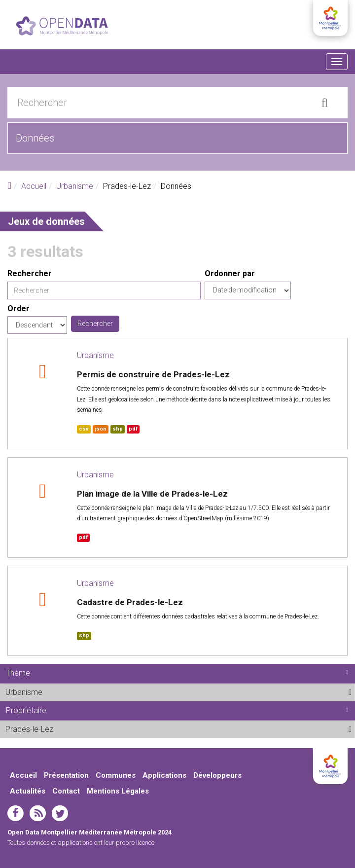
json (101, 429)
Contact (66, 791)
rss (38, 813)
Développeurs (217, 775)
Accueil (34, 186)
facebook (16, 813)
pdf (133, 429)
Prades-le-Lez (78, 729)
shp (118, 429)
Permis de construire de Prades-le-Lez (153, 374)
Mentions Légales (118, 791)
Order (18, 308)
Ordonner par (230, 273)
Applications (164, 775)
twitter (60, 813)
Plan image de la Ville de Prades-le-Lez (152, 494)
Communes (116, 775)
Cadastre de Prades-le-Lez (130, 602)
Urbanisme (75, 186)
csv (84, 429)
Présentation (66, 775)
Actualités (28, 791)
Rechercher (30, 273)
